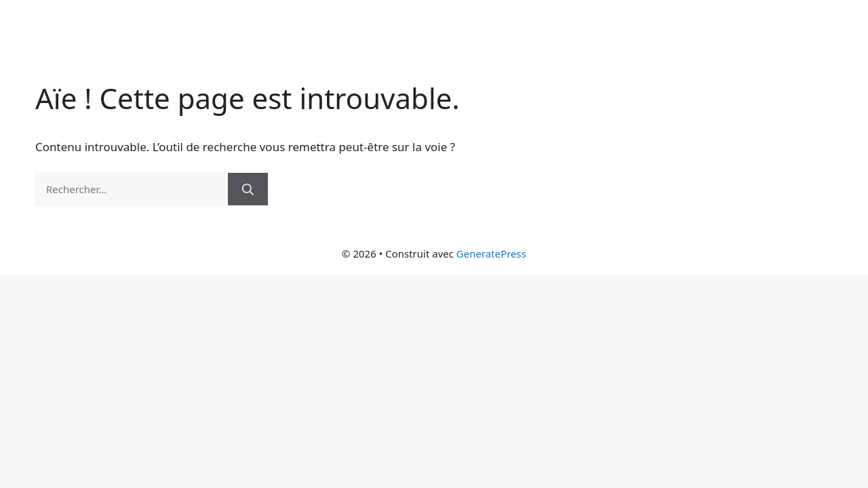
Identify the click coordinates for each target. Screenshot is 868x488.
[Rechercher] (248, 189)
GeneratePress (491, 253)
